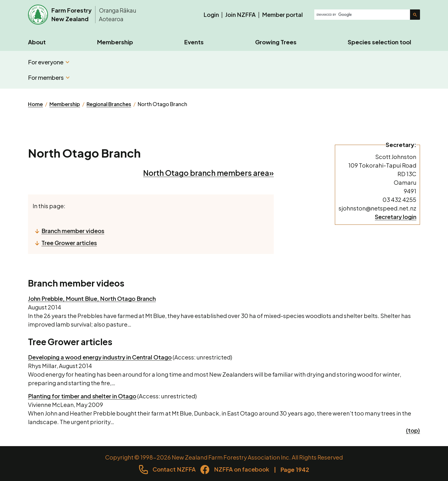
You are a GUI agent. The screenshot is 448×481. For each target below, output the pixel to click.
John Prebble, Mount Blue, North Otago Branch (92, 298)
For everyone (49, 62)
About (37, 42)
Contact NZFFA (174, 469)
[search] (363, 15)
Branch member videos (73, 231)
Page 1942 (295, 469)
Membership (115, 42)
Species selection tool (379, 42)
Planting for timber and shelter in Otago (82, 396)
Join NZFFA (240, 14)
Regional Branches (109, 104)
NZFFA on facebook (242, 469)
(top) (413, 430)
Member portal (282, 14)
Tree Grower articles (69, 243)
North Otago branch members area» (208, 173)
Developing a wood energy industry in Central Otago (100, 357)
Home (35, 104)
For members (49, 77)
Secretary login (396, 217)
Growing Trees (276, 42)
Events (194, 42)
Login (211, 14)
